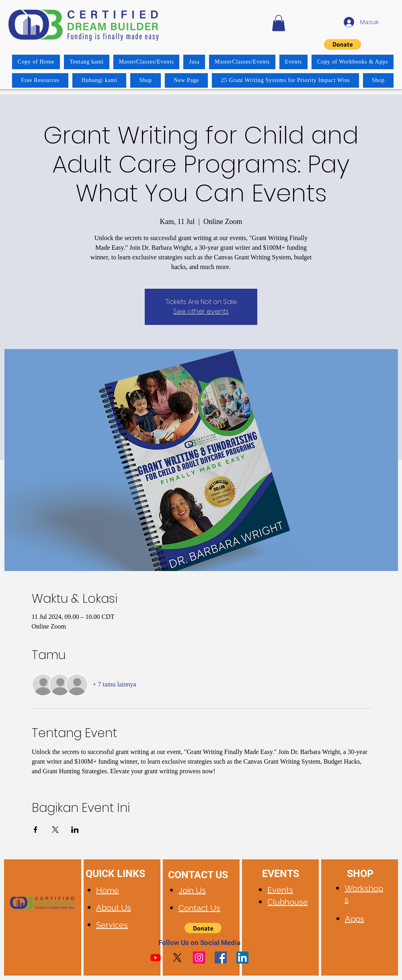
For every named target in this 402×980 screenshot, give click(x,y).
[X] (177, 957)
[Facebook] (221, 957)
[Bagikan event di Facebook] (36, 830)
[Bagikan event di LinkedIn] (75, 830)
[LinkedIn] (242, 957)
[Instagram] (199, 957)
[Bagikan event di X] (55, 830)
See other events (201, 311)
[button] (279, 23)
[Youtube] (156, 957)
